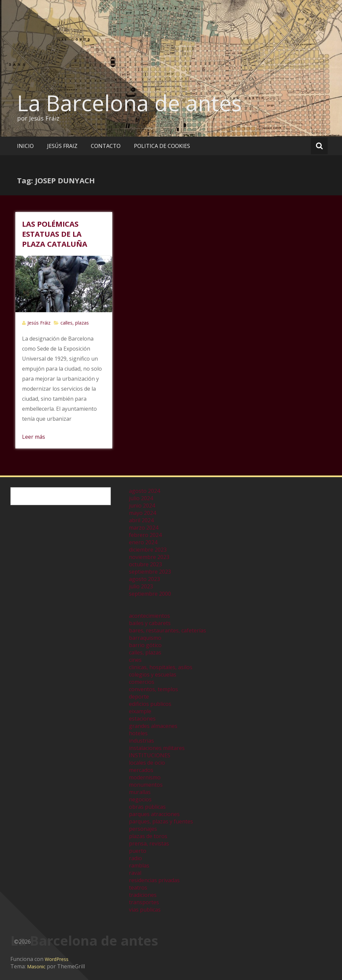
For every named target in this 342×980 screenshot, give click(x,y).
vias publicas (145, 910)
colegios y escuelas (153, 674)
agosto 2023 (144, 579)
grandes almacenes (153, 726)
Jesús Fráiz (39, 323)
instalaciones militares (157, 748)
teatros (138, 888)
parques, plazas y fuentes (161, 821)
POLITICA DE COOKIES (162, 146)
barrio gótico (145, 645)
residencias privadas (154, 880)
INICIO (25, 146)
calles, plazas (75, 323)
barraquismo (145, 638)
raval (135, 873)
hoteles (138, 733)
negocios (140, 799)
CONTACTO (106, 146)
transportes (144, 902)
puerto (138, 851)
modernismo (145, 777)
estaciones (142, 719)
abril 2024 (141, 520)
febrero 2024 (145, 535)
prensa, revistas (149, 843)
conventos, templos (153, 689)
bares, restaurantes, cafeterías (167, 630)
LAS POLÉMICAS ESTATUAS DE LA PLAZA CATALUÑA (55, 234)
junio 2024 (142, 506)
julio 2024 (141, 498)
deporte (139, 697)
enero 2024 (143, 542)
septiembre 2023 (150, 572)
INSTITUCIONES (150, 755)
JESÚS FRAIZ (62, 146)
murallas (140, 792)
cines (135, 660)
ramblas (139, 865)
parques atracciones (154, 814)
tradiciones (143, 895)
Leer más (34, 437)
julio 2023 (141, 586)
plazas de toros (148, 836)
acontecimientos (149, 616)
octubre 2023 (145, 564)
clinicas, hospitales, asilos (161, 667)
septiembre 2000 (150, 594)
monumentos (146, 785)
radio (135, 858)
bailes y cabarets (150, 623)
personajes (143, 829)
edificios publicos (150, 704)
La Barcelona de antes (129, 103)
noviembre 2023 (149, 557)
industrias (141, 741)
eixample (140, 711)
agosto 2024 (144, 491)
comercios (142, 682)
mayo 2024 (142, 513)
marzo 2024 (144, 528)
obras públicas (147, 807)
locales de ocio (147, 763)
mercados (141, 770)
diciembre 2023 (148, 550)
